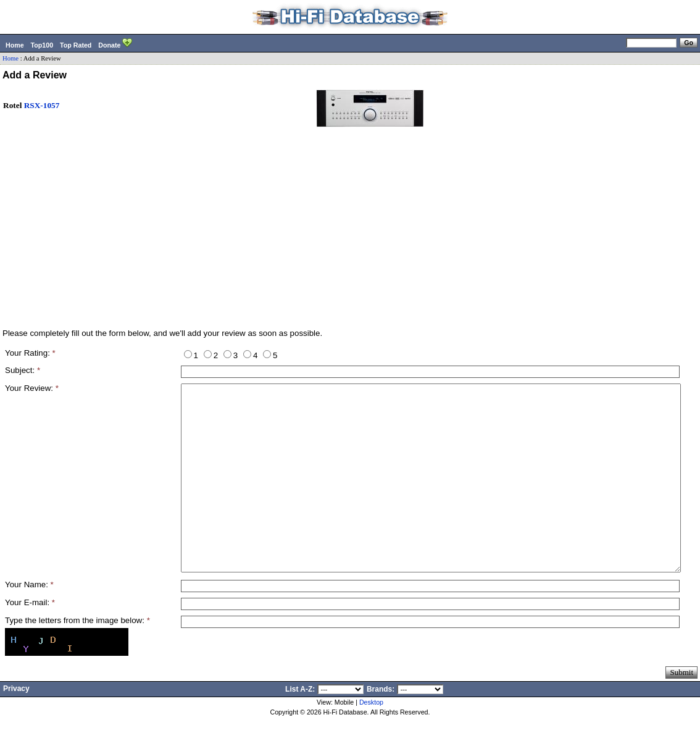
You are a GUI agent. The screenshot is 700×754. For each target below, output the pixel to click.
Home (15, 45)
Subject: (23, 370)
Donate (115, 44)
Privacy (16, 726)
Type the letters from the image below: (77, 657)
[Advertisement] (350, 234)
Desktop (371, 739)
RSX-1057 (42, 105)
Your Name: (29, 622)
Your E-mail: (30, 639)
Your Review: (32, 388)
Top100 (42, 45)
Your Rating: (30, 353)
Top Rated (76, 45)
